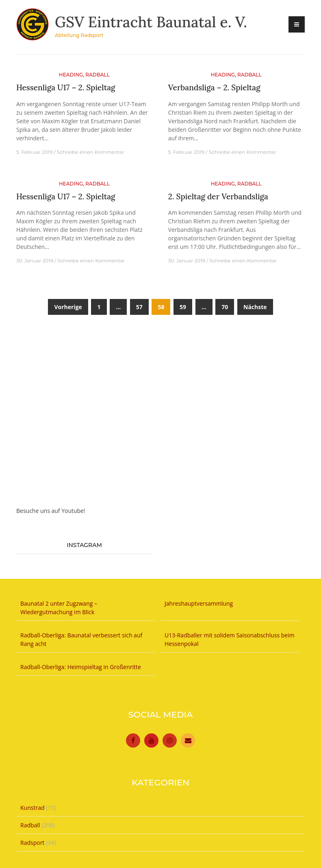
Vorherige (68, 307)
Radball (98, 75)
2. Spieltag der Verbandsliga (218, 196)
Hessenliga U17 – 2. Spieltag (66, 87)
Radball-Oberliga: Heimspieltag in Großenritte (81, 667)
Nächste (255, 307)
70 (225, 307)
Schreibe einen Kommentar (91, 152)
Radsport (32, 843)
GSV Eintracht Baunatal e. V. (151, 22)
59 (183, 307)
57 (139, 307)
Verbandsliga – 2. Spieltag (214, 87)
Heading (71, 75)
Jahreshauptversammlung (202, 603)
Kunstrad (32, 808)
